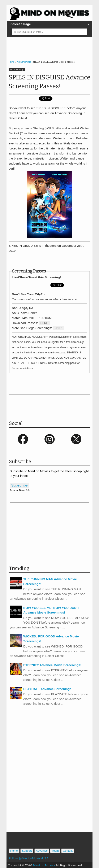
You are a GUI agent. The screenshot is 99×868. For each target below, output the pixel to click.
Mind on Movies (44, 865)
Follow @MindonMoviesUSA (29, 858)
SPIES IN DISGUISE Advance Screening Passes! (49, 82)
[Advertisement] (54, 45)
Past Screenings (17, 70)
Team (55, 851)
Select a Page (21, 24)
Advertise (42, 851)
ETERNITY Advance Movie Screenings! (52, 665)
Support (27, 851)
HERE (44, 323)
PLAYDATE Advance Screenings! (48, 689)
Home (14, 851)
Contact (68, 851)
